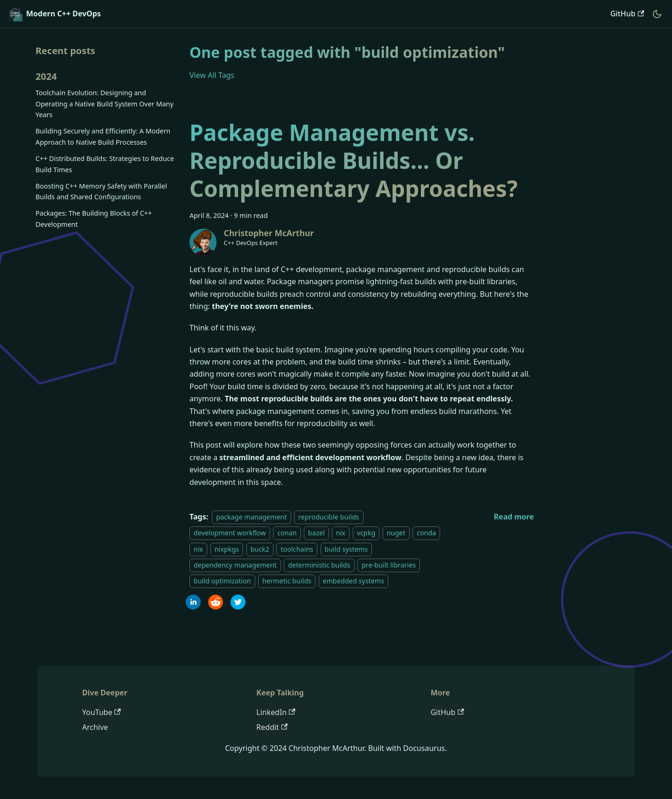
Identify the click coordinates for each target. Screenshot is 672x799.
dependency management (235, 565)
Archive (95, 727)
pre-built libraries (389, 565)
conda (426, 533)
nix (341, 533)
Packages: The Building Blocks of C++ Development (94, 219)
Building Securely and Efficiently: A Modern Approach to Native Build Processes (103, 137)
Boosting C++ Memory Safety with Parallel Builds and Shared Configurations (101, 192)
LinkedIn (276, 712)
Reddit (272, 727)
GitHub (627, 14)
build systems (346, 549)
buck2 (260, 549)
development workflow (230, 533)
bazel (316, 533)
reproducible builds (329, 517)
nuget (396, 533)
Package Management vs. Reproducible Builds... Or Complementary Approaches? (353, 160)
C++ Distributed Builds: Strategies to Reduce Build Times (105, 164)
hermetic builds (287, 581)
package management (251, 517)
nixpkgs (227, 549)
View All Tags (212, 75)
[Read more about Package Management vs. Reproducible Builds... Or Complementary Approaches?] (514, 517)
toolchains (297, 549)
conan (287, 533)
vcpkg (366, 533)
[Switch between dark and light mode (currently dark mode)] (657, 14)
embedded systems (354, 581)
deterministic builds (319, 565)
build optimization (222, 581)
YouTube (101, 712)
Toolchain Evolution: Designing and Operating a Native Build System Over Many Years (105, 104)
